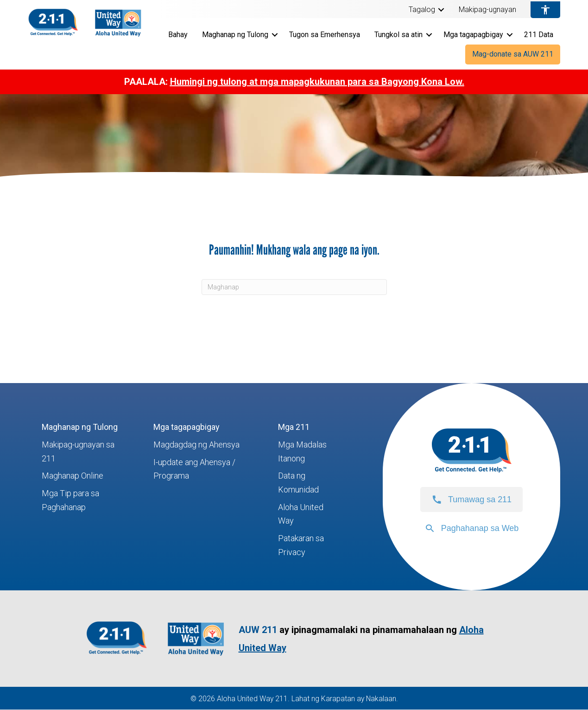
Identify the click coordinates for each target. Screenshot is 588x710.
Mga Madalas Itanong (302, 451)
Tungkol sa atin (398, 35)
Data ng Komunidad (298, 483)
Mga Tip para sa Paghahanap (70, 500)
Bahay (178, 35)
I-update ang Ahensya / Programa (194, 469)
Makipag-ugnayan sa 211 (78, 451)
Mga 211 (294, 427)
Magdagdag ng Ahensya (196, 445)
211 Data (539, 35)
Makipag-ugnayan (487, 10)
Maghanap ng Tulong (235, 35)
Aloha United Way (301, 514)
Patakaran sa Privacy (301, 545)
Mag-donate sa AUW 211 (513, 54)
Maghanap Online (73, 476)
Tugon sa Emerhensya (325, 35)
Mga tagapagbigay (473, 35)
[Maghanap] (294, 287)
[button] (441, 10)
